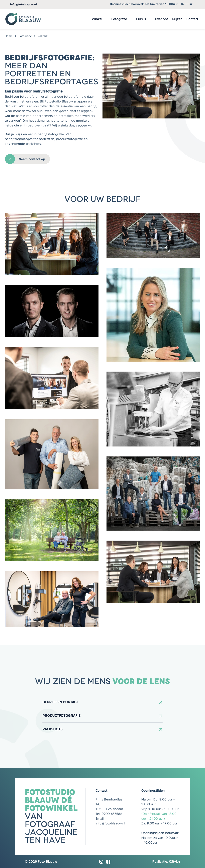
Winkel (97, 19)
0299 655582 (112, 814)
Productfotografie (61, 716)
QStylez (175, 861)
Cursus (141, 19)
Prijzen (177, 19)
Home (9, 36)
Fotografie (119, 19)
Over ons (162, 19)
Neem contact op (32, 159)
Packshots (52, 729)
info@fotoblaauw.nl (24, 4)
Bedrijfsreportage (61, 702)
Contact (192, 19)
